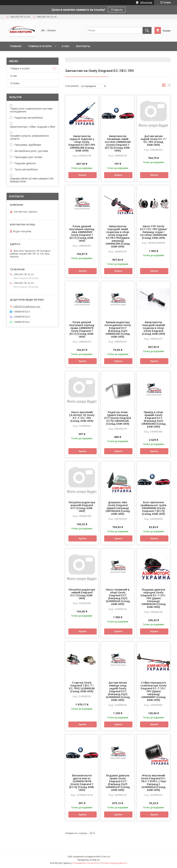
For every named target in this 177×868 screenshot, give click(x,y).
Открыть (117, 10)
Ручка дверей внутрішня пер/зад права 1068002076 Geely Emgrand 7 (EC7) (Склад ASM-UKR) (82, 329)
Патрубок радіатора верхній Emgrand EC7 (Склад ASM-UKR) (82, 507)
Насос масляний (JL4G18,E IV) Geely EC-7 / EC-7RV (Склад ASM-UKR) (82, 417)
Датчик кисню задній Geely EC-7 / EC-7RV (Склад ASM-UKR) (153, 140)
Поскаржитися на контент (85, 863)
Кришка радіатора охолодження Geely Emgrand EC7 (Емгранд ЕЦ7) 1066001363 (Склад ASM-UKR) (118, 329)
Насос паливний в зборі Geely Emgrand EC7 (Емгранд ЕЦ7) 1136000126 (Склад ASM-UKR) (118, 597)
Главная (16, 46)
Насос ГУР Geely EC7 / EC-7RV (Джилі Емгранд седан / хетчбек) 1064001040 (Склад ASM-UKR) (154, 232)
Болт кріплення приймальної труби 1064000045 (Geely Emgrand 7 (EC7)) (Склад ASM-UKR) (153, 508)
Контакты (83, 46)
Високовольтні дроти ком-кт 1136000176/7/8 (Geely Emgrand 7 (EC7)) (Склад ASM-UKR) (82, 783)
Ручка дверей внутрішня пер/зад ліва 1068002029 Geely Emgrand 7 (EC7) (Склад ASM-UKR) (82, 234)
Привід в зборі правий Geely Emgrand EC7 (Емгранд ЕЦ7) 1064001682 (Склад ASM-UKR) (153, 419)
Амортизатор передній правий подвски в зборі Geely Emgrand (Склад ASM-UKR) (154, 328)
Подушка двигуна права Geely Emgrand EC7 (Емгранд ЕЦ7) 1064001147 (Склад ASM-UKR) (118, 783)
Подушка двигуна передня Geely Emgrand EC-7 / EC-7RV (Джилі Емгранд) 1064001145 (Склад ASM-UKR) (153, 598)
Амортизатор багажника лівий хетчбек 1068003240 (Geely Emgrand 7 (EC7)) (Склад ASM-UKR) (118, 143)
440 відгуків (146, 3)
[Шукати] (147, 30)
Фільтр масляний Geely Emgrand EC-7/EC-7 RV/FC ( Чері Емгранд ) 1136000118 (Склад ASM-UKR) (154, 783)
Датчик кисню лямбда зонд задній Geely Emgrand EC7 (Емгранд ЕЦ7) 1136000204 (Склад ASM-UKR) (118, 691)
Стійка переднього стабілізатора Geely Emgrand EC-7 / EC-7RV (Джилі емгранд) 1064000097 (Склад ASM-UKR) (153, 691)
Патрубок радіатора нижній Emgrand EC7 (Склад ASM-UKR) (82, 594)
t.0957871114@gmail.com (27, 307)
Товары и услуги (40, 46)
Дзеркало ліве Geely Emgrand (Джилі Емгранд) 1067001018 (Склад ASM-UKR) (118, 508)
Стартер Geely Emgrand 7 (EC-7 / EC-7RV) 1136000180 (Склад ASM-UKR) (82, 687)
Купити (83, 175)
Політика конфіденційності (113, 863)
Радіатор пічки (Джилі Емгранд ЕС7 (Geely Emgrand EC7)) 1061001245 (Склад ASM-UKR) (118, 418)
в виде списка (169, 86)
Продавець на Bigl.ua (88, 860)
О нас (66, 46)
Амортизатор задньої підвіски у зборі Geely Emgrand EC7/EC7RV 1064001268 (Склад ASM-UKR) (82, 143)
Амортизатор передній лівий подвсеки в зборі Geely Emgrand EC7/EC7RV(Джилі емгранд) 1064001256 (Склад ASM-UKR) (118, 236)
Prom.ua (106, 857)
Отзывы (15, 83)
